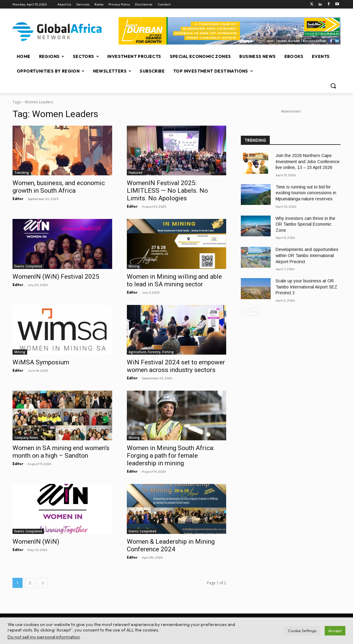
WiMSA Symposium (41, 362)
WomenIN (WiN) (36, 542)
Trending (22, 173)
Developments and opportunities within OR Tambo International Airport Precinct (307, 255)
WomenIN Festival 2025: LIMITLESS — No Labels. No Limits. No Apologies (167, 191)
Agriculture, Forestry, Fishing (151, 352)
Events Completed (28, 266)
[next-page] (43, 583)
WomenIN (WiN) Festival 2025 (56, 277)
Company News (26, 438)
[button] (333, 86)
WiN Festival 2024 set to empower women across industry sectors (176, 366)
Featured (135, 173)
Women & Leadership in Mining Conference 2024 (171, 545)
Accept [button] (335, 631)
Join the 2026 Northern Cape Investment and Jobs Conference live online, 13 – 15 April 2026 (308, 161)
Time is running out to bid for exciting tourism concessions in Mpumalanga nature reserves (306, 193)
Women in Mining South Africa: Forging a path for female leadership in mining (171, 456)
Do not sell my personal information (44, 637)
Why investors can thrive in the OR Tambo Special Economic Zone (305, 224)
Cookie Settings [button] (302, 631)
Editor (18, 199)
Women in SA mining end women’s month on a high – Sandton (61, 452)
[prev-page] (245, 312)
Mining (134, 266)
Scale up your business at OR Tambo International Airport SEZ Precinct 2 (307, 287)
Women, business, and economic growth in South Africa (59, 187)
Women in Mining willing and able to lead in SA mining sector (174, 280)
